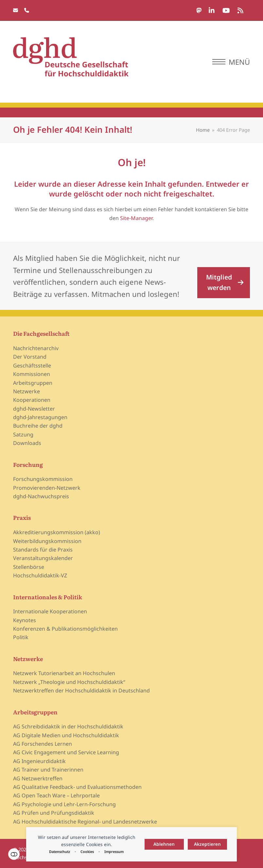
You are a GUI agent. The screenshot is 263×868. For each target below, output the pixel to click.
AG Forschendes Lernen (43, 744)
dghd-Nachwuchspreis (41, 496)
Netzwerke (26, 391)
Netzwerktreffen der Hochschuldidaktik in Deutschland (81, 690)
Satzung (23, 434)
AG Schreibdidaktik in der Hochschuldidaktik (68, 726)
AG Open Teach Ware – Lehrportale (56, 795)
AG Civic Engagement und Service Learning (66, 752)
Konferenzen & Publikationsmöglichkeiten (65, 629)
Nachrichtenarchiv (36, 348)
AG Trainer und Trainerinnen (48, 770)
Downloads (27, 443)
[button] (231, 62)
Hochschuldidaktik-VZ (40, 575)
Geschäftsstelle (32, 366)
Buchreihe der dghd (38, 426)
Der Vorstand (30, 357)
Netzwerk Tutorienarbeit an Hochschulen (64, 673)
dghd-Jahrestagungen (40, 417)
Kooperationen (32, 400)
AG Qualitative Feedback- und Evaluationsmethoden (77, 787)
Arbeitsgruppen (33, 383)
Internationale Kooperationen (50, 611)
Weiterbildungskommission (47, 541)
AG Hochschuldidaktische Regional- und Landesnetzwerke (85, 822)
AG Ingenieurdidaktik (39, 761)
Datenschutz (60, 851)
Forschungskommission (43, 479)
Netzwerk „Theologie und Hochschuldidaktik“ (69, 682)
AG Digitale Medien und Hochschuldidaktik (66, 735)
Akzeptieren (207, 844)
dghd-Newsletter (34, 409)
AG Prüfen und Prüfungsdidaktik (54, 813)
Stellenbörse (29, 567)
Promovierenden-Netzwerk (47, 488)
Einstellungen (14, 854)
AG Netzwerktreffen (38, 778)
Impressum (114, 851)
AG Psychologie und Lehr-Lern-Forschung (64, 804)
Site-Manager (136, 218)
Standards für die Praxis (43, 550)
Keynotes (25, 620)
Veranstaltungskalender (43, 558)
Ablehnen (164, 844)
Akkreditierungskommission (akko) (57, 532)
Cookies (87, 851)
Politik (21, 637)
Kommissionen (32, 374)
